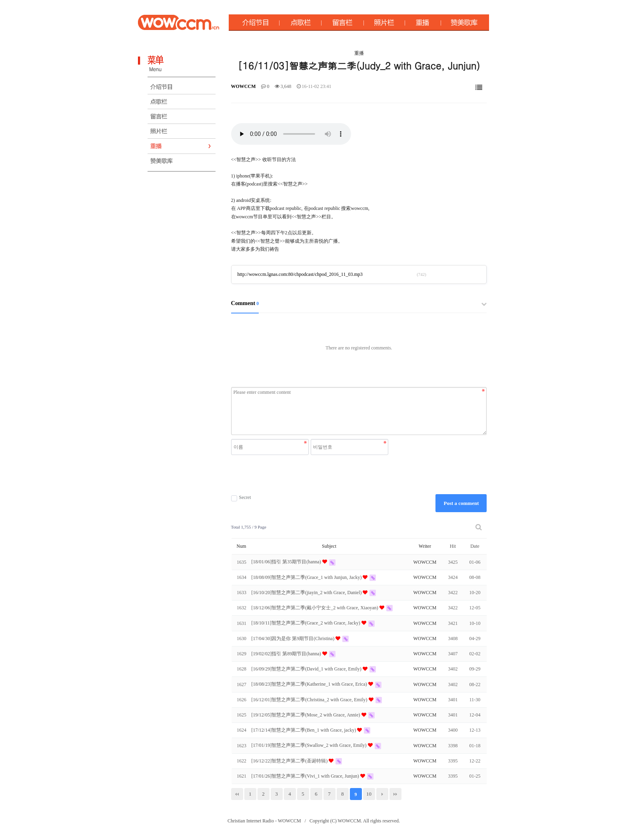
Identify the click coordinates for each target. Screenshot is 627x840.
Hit (453, 546)
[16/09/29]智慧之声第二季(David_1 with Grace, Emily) (307, 669)
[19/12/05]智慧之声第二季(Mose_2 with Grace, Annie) (307, 715)
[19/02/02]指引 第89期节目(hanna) (287, 654)
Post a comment (461, 503)
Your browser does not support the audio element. (291, 134)
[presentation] (311, 475)
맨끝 (395, 794)
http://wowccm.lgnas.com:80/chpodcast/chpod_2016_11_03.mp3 (300, 274)
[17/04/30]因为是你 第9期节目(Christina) (294, 638)
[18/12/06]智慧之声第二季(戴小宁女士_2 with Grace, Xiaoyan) (315, 608)
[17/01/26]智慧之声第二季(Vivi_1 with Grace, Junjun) (306, 776)
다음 (382, 794)
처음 (237, 794)
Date (475, 546)
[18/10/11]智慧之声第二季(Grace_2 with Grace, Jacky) (307, 623)
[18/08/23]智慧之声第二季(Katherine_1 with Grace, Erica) (310, 684)
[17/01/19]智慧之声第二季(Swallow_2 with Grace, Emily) (310, 745)
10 (369, 794)
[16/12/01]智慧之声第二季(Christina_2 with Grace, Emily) (310, 700)
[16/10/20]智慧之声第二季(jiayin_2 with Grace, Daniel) (307, 593)
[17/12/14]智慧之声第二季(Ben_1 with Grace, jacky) (305, 730)
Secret (241, 498)
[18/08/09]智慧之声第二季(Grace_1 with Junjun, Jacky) (307, 577)
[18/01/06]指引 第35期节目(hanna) (287, 562)
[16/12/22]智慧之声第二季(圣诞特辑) (290, 761)
